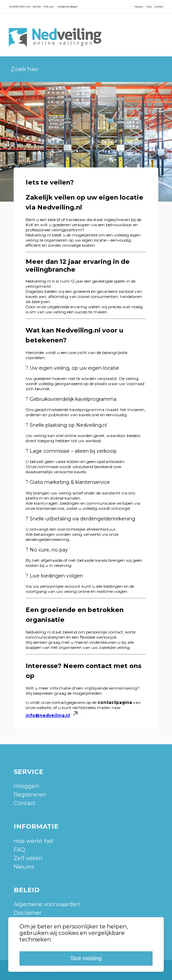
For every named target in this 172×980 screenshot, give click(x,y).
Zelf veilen (28, 858)
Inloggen (26, 786)
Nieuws (139, 7)
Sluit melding (86, 958)
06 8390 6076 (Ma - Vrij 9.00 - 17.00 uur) (31, 7)
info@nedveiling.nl (67, 7)
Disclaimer (28, 913)
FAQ (149, 7)
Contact (159, 7)
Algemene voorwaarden (47, 904)
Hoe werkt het (34, 841)
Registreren (30, 795)
